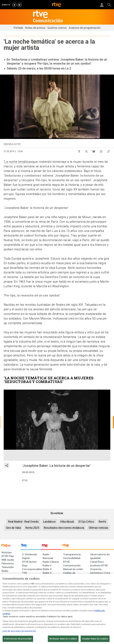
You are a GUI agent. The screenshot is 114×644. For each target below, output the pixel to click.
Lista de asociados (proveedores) (19, 642)
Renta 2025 (32, 528)
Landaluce (49, 522)
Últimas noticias (98, 528)
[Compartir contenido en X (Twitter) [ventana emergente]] (86, 151)
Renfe (102, 522)
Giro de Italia (13, 528)
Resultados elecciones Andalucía (64, 528)
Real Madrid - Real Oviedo (23, 522)
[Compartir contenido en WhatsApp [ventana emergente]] (101, 151)
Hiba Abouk (67, 522)
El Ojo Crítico (86, 522)
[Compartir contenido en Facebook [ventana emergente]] (79, 151)
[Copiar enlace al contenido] (108, 151)
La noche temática (17, 162)
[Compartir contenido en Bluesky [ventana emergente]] (94, 151)
